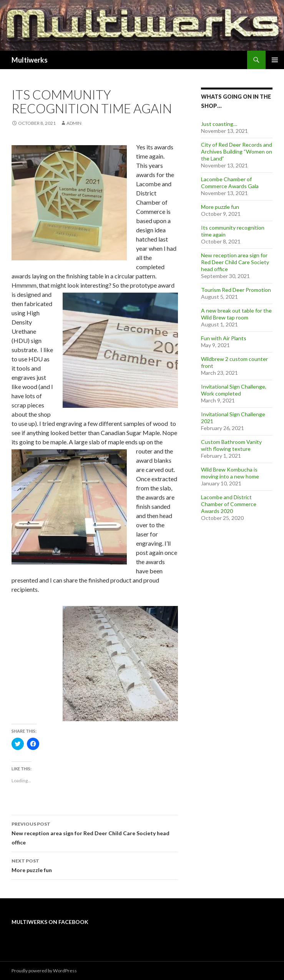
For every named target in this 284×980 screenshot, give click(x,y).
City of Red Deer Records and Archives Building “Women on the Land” (237, 151)
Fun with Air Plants (224, 338)
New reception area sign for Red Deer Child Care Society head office (95, 833)
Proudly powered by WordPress (44, 971)
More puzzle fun (95, 865)
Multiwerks (30, 60)
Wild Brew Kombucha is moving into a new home (230, 473)
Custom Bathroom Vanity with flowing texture (231, 445)
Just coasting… (219, 124)
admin (74, 123)
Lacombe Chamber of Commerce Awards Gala (230, 183)
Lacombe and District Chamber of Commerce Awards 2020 (229, 504)
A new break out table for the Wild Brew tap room (236, 314)
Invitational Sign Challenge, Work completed (234, 390)
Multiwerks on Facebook (50, 922)
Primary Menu (275, 60)
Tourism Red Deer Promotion (236, 290)
